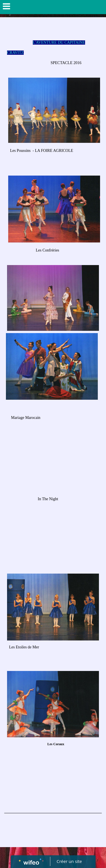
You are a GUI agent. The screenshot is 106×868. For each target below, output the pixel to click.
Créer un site (69, 861)
